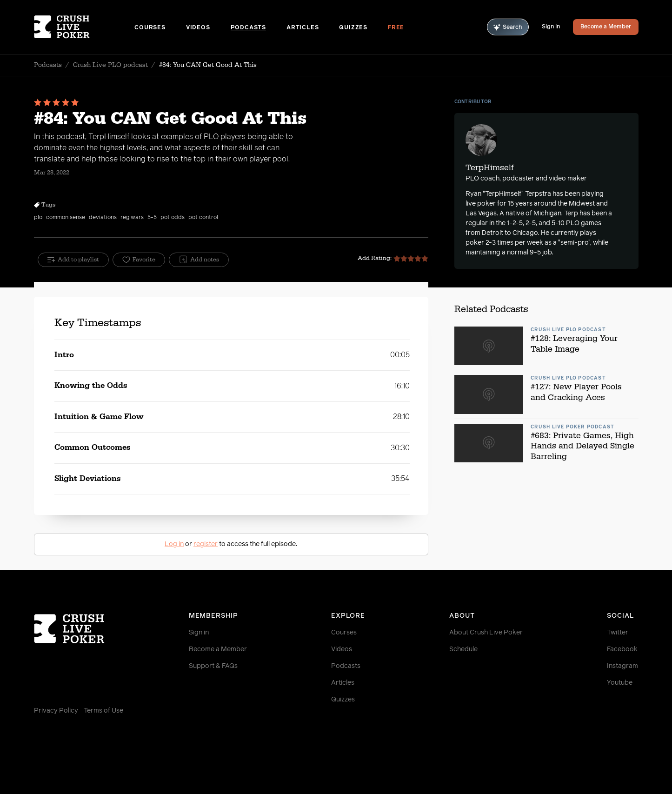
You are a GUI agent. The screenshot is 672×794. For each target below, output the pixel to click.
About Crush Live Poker (486, 633)
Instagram (622, 666)
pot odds (173, 218)
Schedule (463, 649)
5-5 (152, 218)
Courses (150, 28)
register (206, 544)
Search (508, 27)
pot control (203, 218)
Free (396, 28)
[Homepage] (84, 27)
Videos (198, 28)
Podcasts (248, 28)
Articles (303, 28)
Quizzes (353, 28)
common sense (66, 218)
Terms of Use (103, 711)
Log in (174, 544)
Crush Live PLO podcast (110, 65)
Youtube (620, 683)
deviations (103, 218)
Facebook (622, 649)
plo (38, 218)
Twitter (618, 633)
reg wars (132, 218)
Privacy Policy (56, 711)
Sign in (199, 633)
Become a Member (606, 27)
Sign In (551, 27)
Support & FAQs (213, 666)
